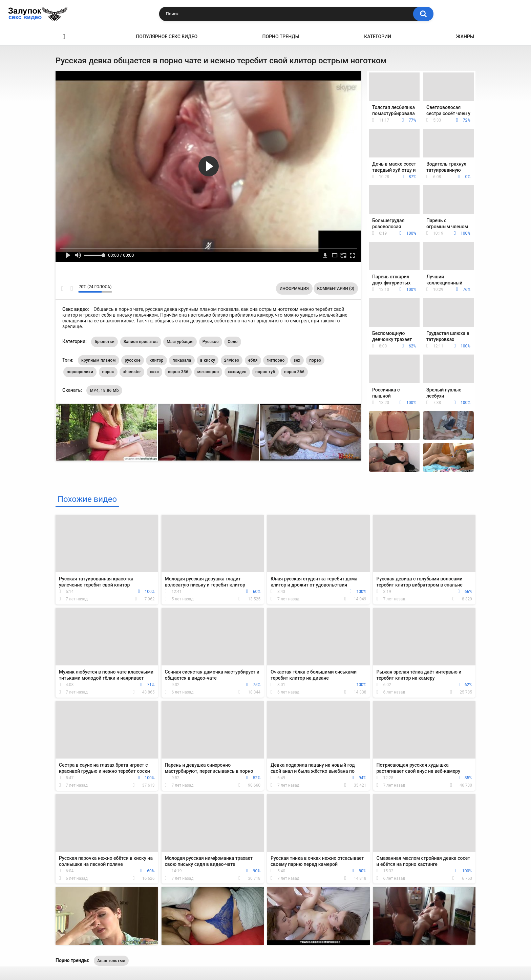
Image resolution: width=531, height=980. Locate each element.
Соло (232, 342)
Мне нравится (62, 289)
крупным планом (99, 360)
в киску (208, 360)
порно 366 (294, 372)
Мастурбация (180, 342)
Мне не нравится (71, 289)
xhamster (132, 372)
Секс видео (64, 37)
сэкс (155, 372)
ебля (253, 360)
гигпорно (275, 360)
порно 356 (178, 372)
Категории (378, 37)
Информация (294, 289)
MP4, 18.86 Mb (104, 390)
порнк (108, 372)
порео (315, 360)
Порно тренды (281, 37)
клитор (156, 360)
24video (232, 360)
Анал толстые (111, 961)
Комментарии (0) (336, 289)
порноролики (80, 372)
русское (133, 360)
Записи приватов (141, 342)
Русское (211, 342)
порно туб (265, 372)
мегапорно (208, 372)
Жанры (465, 37)
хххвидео (237, 372)
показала (182, 360)
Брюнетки (104, 342)
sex (297, 360)
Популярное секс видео (167, 37)
